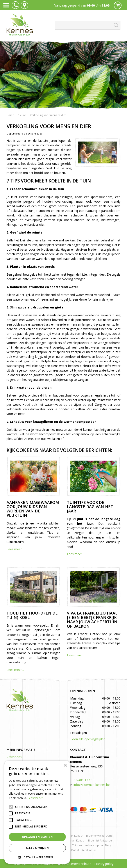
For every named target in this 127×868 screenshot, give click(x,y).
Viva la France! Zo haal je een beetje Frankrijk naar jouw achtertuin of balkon (92, 619)
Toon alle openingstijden (88, 739)
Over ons (15, 757)
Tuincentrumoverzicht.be (74, 864)
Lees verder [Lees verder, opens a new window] (35, 798)
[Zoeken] (88, 25)
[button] (37, 857)
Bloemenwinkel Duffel (100, 836)
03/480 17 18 (83, 780)
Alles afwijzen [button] (37, 848)
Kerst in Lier (89, 850)
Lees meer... (15, 549)
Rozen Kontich (75, 836)
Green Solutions (42, 864)
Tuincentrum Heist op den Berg (92, 845)
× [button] (65, 765)
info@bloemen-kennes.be (92, 785)
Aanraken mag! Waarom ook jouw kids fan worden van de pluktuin (33, 509)
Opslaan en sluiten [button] (37, 837)
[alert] (37, 812)
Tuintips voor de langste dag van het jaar (90, 507)
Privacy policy (104, 864)
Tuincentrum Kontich (73, 841)
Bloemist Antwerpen (101, 841)
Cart (118, 5)
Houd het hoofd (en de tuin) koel (32, 615)
